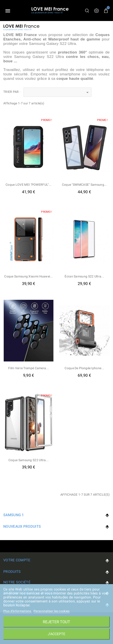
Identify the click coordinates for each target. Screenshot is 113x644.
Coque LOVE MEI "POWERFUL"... (29, 185)
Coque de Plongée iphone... (84, 368)
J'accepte (56, 634)
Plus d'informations (18, 611)
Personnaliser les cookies (52, 611)
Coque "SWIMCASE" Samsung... (84, 185)
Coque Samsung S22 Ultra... (29, 460)
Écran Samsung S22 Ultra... (84, 276)
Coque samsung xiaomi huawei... (29, 276)
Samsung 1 (14, 515)
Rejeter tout (56, 622)
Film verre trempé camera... (29, 368)
